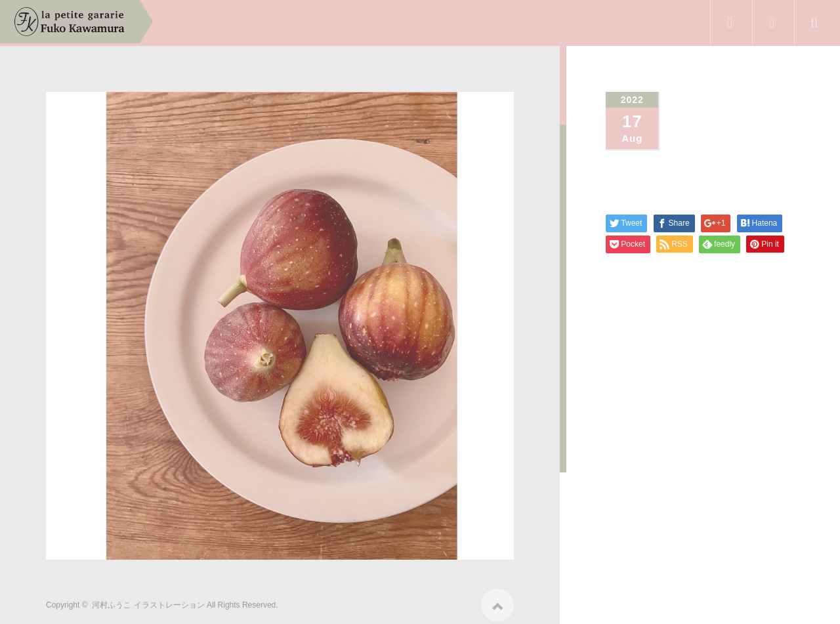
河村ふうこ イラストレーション (148, 600)
